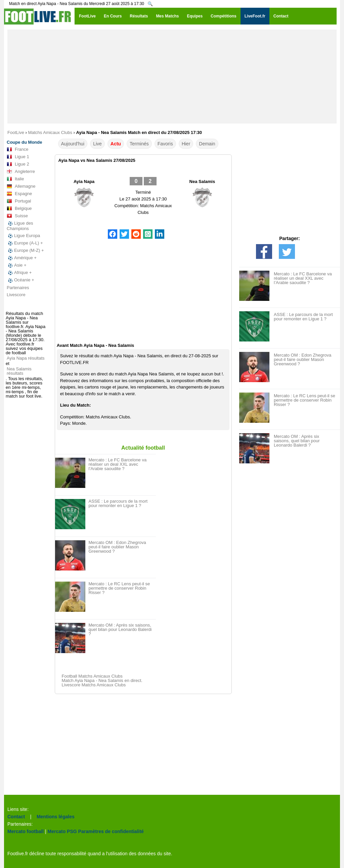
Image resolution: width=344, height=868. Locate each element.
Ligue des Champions (20, 226)
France (17, 149)
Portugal (19, 201)
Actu (116, 144)
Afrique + (19, 273)
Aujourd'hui (73, 144)
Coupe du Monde (24, 142)
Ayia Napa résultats (26, 358)
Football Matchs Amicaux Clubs (92, 676)
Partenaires (18, 288)
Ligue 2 (18, 164)
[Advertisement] (172, 77)
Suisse (17, 216)
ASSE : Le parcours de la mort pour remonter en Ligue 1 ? (118, 503)
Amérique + (22, 258)
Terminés (139, 144)
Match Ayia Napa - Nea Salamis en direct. (102, 680)
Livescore (16, 295)
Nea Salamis (202, 181)
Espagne (19, 194)
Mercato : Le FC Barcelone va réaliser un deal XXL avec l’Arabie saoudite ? (118, 464)
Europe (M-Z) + (25, 250)
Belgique (19, 209)
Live (97, 144)
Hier (186, 144)
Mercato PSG (62, 831)
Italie (15, 179)
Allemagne (21, 186)
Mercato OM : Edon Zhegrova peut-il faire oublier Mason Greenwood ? (117, 547)
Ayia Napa (84, 181)
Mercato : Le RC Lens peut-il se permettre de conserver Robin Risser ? (119, 588)
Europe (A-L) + (25, 243)
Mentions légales (56, 817)
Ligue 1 (18, 157)
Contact (16, 817)
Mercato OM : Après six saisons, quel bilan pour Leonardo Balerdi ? (120, 629)
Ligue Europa (23, 236)
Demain (207, 144)
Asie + (17, 265)
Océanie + (20, 280)
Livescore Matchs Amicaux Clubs (94, 685)
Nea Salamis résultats (19, 371)
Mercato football (26, 831)
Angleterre (21, 172)
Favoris (165, 144)
